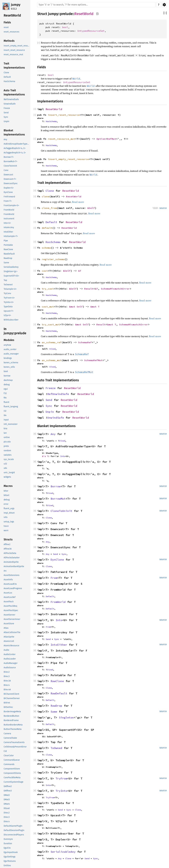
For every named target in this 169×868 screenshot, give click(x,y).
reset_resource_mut (61, 139)
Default (51, 222)
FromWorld (58, 602)
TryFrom (61, 778)
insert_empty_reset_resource (68, 159)
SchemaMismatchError (115, 289)
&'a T (45, 456)
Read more (78, 202)
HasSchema (51, 121)
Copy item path (97, 14)
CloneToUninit (61, 511)
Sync (49, 406)
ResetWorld (84, 14)
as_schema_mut (52, 360)
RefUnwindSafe (58, 394)
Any (53, 434)
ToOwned (56, 748)
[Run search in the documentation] (96, 5)
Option (101, 139)
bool (65, 27)
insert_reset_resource (64, 115)
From (54, 578)
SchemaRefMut (93, 360)
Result (89, 289)
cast (45, 271)
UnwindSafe (56, 418)
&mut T (95, 307)
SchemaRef (85, 342)
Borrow (56, 486)
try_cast (48, 289)
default (47, 228)
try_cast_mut (51, 324)
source (163, 208)
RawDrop (56, 706)
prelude (66, 14)
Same (54, 712)
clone (46, 196)
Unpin (50, 412)
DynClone (57, 560)
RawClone (57, 681)
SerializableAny (63, 852)
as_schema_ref (52, 342)
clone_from (49, 208)
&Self (91, 208)
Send (49, 400)
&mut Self (76, 307)
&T (80, 271)
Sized (52, 349)
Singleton (66, 717)
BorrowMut (58, 499)
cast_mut (48, 307)
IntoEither (59, 645)
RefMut (112, 139)
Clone (50, 191)
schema (46, 248)
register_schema (53, 259)
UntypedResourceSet (91, 31)
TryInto (61, 791)
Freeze (51, 388)
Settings (164, 5)
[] (165, 13)
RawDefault (59, 693)
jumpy (16, 5)
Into (63, 456)
